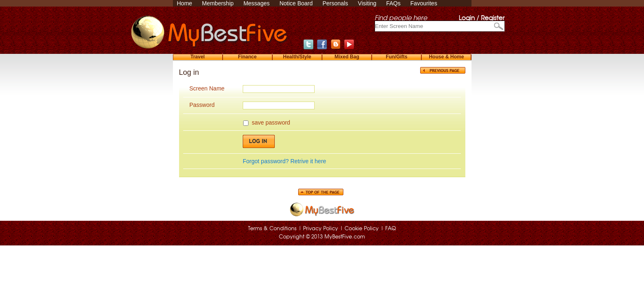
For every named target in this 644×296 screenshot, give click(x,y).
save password (271, 123)
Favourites (424, 3)
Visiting (367, 3)
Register (493, 18)
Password (202, 105)
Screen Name (207, 88)
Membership (218, 3)
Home (185, 3)
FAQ (391, 229)
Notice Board (296, 3)
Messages (257, 3)
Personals (335, 3)
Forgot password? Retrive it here (284, 161)
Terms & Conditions (272, 229)
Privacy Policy (321, 229)
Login (467, 18)
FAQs (393, 3)
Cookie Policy (362, 229)
